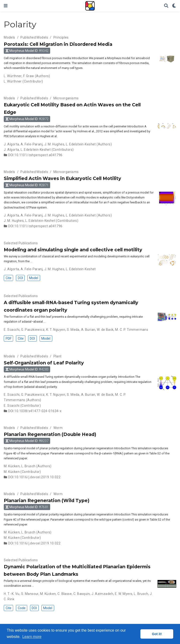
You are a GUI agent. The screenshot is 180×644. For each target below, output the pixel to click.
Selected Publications (21, 243)
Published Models (34, 37)
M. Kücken (12, 466)
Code (22, 608)
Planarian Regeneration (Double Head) (50, 434)
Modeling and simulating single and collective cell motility (73, 250)
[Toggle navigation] (6, 6)
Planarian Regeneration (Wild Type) (47, 500)
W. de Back (105, 330)
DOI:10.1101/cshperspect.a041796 (35, 155)
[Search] (166, 6)
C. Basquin (82, 594)
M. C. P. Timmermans (132, 330)
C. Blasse (65, 594)
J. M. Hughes (54, 144)
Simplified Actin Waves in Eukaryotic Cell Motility (62, 178)
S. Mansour (30, 594)
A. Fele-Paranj (32, 144)
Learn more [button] (32, 637)
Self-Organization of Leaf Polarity (44, 363)
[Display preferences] (174, 6)
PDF (9, 338)
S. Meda (73, 330)
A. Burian (88, 330)
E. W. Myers (124, 594)
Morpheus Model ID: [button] (27, 51)
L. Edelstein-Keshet (81, 144)
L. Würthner (13, 76)
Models (9, 37)
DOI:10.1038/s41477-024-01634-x (35, 411)
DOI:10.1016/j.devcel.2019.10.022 (34, 477)
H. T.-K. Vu (12, 594)
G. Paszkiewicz (33, 330)
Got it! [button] (157, 634)
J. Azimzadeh (102, 594)
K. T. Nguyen (56, 330)
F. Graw (29, 76)
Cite (9, 278)
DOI (20, 278)
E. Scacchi (12, 330)
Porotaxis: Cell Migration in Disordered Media (58, 44)
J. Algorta (11, 144)
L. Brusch (28, 466)
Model (34, 278)
